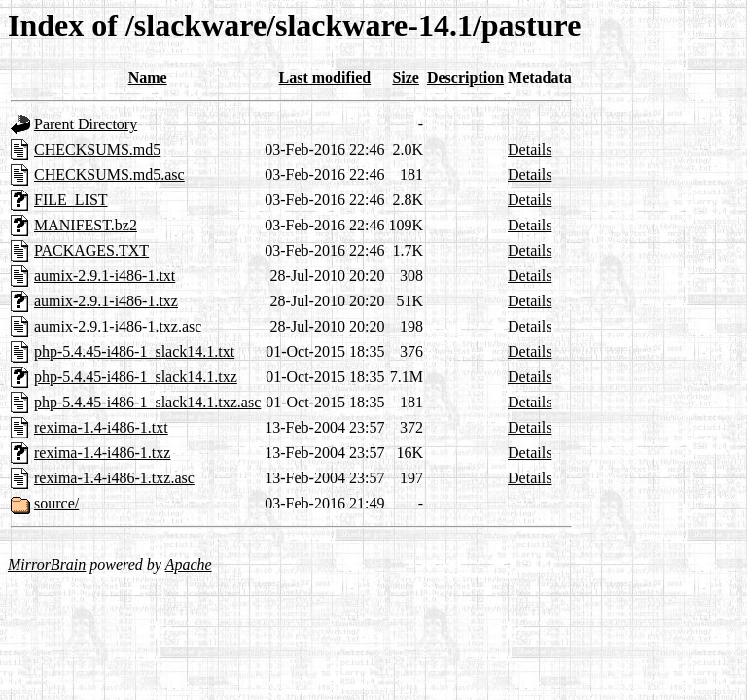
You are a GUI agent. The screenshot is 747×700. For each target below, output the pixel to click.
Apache (189, 564)
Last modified (325, 77)
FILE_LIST (71, 200)
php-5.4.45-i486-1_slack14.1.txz (136, 377)
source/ (56, 503)
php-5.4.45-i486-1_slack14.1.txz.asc (147, 402)
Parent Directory (86, 124)
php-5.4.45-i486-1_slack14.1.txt (134, 351)
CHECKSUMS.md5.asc (109, 175)
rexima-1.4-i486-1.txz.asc (114, 478)
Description (465, 77)
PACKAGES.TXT (91, 250)
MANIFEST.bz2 (86, 225)
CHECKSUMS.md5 (97, 149)
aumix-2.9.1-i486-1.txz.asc (118, 326)
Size (406, 77)
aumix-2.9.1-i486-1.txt (105, 276)
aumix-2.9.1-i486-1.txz (106, 301)
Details (530, 149)
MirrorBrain (47, 564)
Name (148, 77)
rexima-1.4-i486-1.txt (101, 427)
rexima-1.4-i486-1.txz (102, 453)
